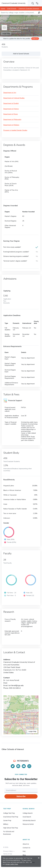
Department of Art (10, 93)
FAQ (24, 851)
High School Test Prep (11, 828)
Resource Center (28, 824)
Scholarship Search (29, 820)
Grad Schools (12, 8)
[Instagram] (29, 766)
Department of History (11, 109)
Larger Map (32, 731)
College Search (28, 813)
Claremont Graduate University (29, 8)
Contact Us (26, 848)
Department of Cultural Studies (14, 98)
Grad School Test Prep (11, 817)
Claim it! (35, 39)
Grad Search (27, 817)
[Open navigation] (37, 3)
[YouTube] (24, 766)
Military (6, 824)
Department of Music (11, 114)
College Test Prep (9, 813)
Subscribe (21, 796)
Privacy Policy (8, 851)
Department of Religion (11, 125)
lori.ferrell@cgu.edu (16, 686)
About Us (26, 844)
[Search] (33, 3)
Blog (24, 855)
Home (3, 8)
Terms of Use (8, 854)
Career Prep (7, 820)
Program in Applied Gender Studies (15, 130)
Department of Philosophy (12, 120)
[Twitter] (13, 766)
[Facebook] (18, 766)
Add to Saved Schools (21, 54)
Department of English (11, 104)
